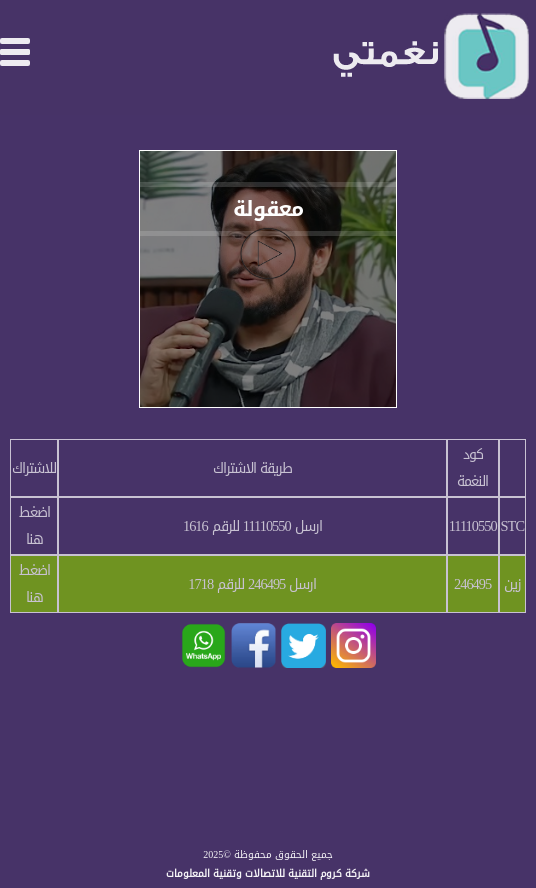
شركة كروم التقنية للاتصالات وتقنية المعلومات (268, 873)
